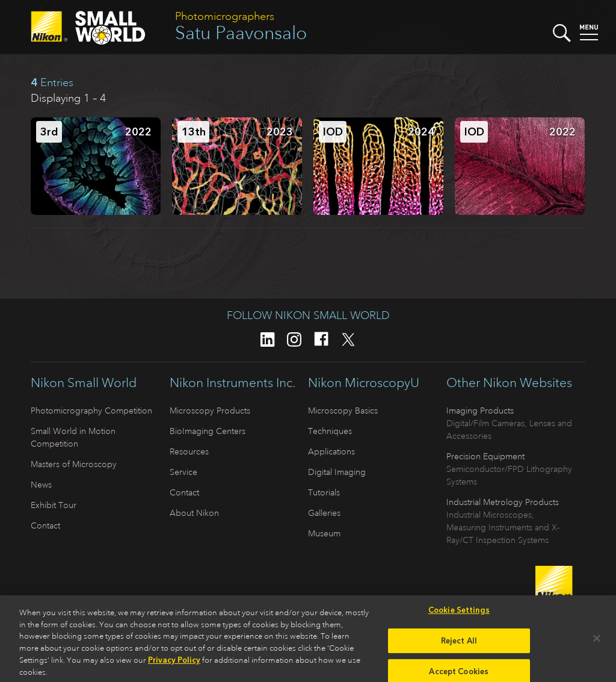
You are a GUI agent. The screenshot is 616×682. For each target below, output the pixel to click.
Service (183, 472)
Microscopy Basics (343, 411)
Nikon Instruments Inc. (233, 383)
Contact (45, 525)
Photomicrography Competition (91, 411)
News (41, 485)
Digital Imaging (337, 472)
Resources (189, 451)
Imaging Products (480, 411)
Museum (324, 533)
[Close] (597, 642)
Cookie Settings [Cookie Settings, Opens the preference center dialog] (459, 614)
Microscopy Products (210, 411)
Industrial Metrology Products (503, 502)
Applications (331, 451)
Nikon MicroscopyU (364, 383)
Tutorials (324, 492)
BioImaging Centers (208, 431)
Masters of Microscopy (74, 464)
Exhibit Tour (54, 505)
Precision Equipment (485, 456)
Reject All (459, 644)
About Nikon (194, 513)
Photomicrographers (225, 16)
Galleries (324, 513)
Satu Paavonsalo (241, 33)
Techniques (330, 431)
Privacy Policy (174, 664)
